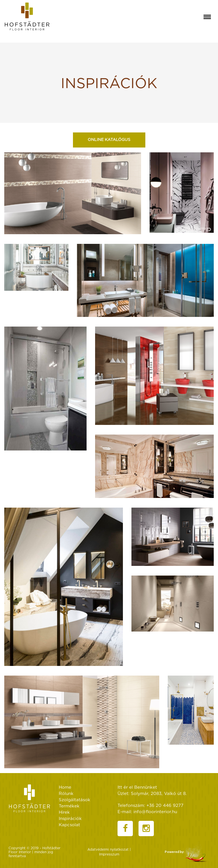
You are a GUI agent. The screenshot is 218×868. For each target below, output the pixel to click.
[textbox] (109, 83)
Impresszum (109, 854)
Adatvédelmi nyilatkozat (108, 850)
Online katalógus (109, 140)
